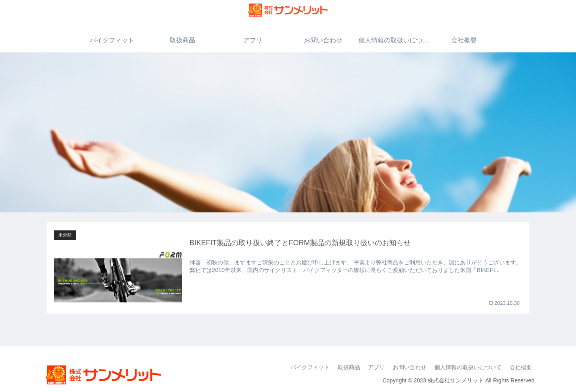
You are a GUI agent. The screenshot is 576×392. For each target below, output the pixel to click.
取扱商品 (349, 367)
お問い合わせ (410, 367)
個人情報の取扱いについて (468, 367)
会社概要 (521, 367)
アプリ (376, 367)
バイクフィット (310, 367)
